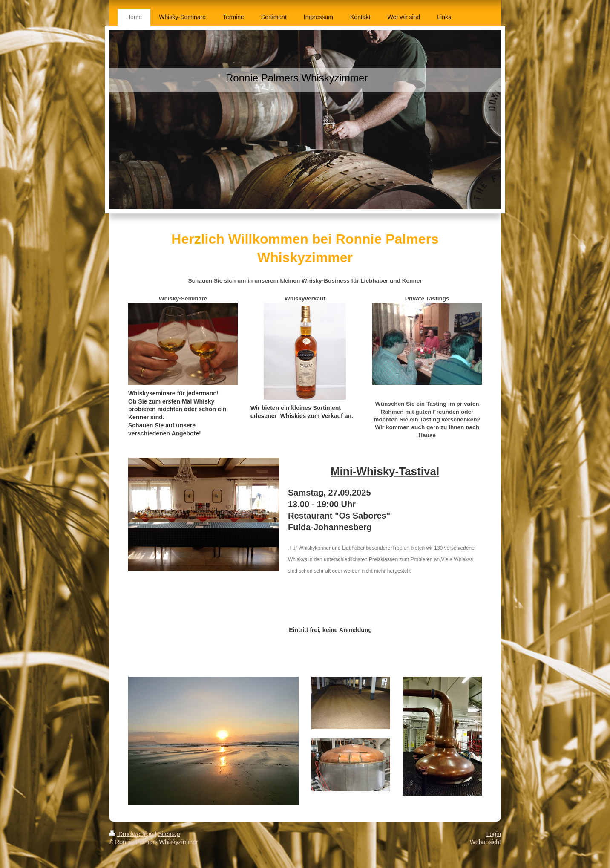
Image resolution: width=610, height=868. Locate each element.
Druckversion (132, 834)
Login (494, 834)
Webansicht (485, 842)
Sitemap (169, 834)
